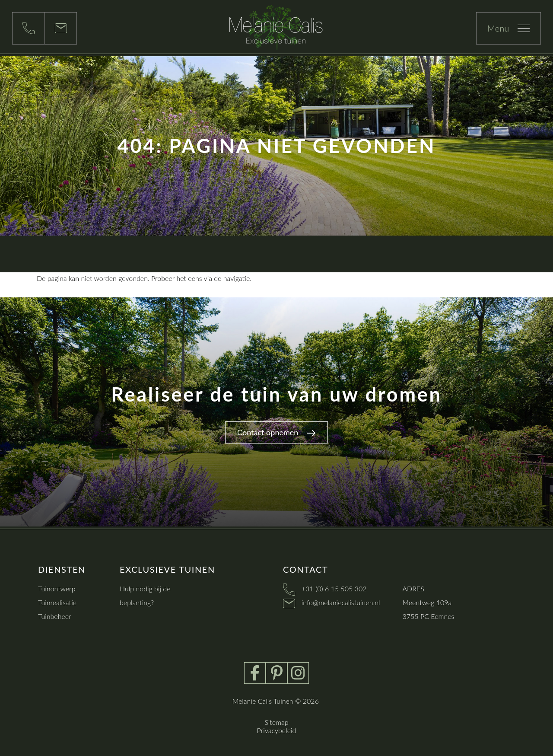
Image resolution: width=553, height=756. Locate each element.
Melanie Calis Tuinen (263, 701)
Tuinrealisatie (57, 602)
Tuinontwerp (57, 589)
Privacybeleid (277, 730)
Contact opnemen (276, 432)
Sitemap (276, 722)
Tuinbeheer (55, 616)
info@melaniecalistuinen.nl (341, 602)
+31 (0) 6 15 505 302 (334, 589)
